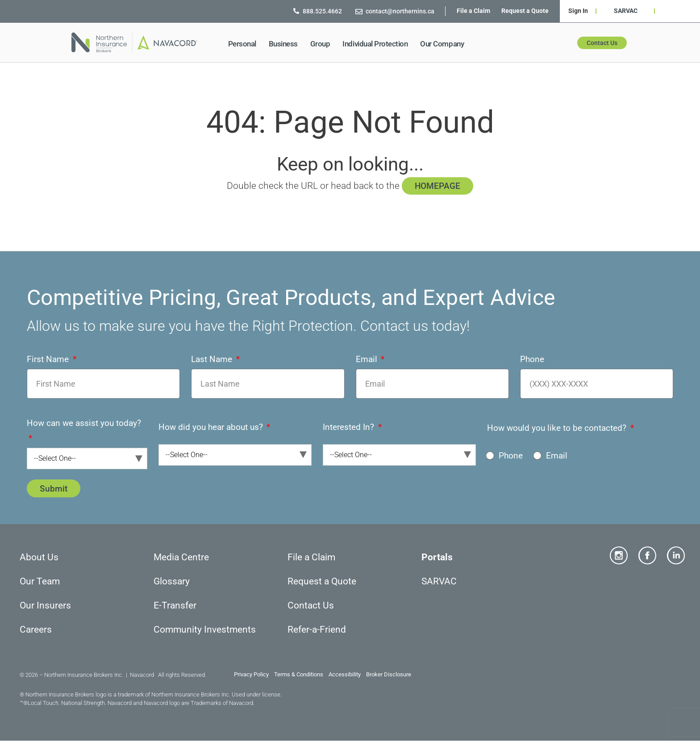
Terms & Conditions (299, 676)
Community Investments (205, 630)
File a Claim (473, 11)
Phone (532, 360)
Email (368, 360)
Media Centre (181, 558)
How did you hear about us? (212, 427)
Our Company (444, 44)
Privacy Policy (251, 676)
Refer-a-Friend (317, 630)
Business (285, 44)
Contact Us (311, 606)
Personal (244, 44)
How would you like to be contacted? (558, 428)
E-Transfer (175, 606)
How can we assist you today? (84, 424)
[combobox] (87, 459)
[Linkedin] (676, 556)
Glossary (172, 582)
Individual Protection (377, 44)
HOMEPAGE (437, 186)
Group (323, 44)
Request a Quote (525, 11)
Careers (36, 630)
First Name (49, 360)
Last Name (213, 360)
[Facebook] (647, 556)
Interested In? (350, 427)
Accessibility (345, 676)
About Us (39, 558)
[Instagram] (619, 556)
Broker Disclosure (389, 676)
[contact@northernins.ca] (359, 11)
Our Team (40, 582)
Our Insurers (45, 606)
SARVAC (626, 11)
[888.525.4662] (296, 11)
